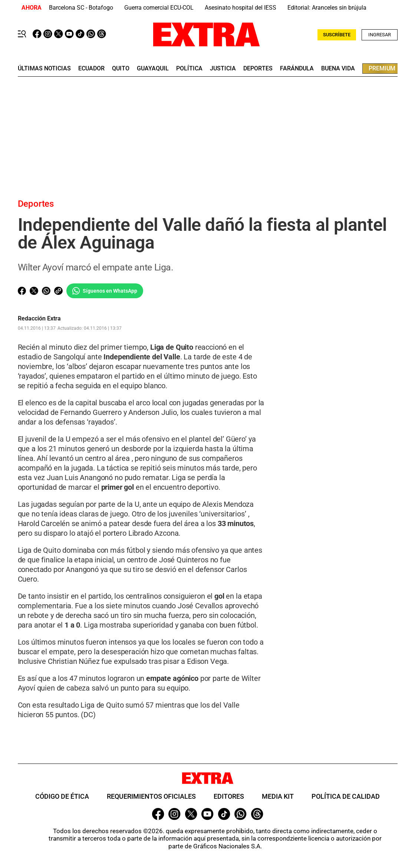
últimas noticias (44, 69)
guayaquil (153, 69)
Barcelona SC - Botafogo (81, 8)
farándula (297, 69)
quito (121, 69)
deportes (258, 69)
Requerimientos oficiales (151, 797)
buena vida (338, 69)
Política (189, 69)
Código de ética (62, 797)
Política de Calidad (346, 797)
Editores (229, 797)
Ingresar (380, 35)
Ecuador (91, 69)
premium (382, 68)
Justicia (223, 69)
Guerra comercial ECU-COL (159, 8)
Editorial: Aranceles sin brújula (327, 8)
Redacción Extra (39, 319)
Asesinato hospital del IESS (241, 8)
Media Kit (278, 797)
